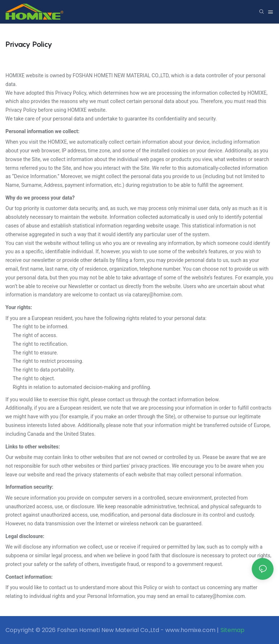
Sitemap (232, 630)
